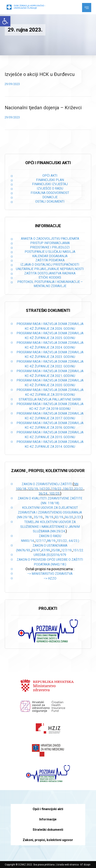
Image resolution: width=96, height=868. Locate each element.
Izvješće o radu (50, 188)
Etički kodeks (50, 277)
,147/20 (44, 489)
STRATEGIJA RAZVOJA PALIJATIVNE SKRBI (50, 399)
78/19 (49, 517)
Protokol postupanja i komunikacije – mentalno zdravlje (50, 284)
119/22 (56, 489)
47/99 (46, 550)
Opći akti (50, 176)
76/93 (26, 550)
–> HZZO (50, 578)
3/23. (78, 517)
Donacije (50, 197)
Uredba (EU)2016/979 (50, 555)
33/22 (79, 489)
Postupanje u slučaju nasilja (50, 252)
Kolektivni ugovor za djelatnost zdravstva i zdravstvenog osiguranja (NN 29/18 (49, 512)
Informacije (48, 819)
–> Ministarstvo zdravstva (50, 574)
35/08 (55, 550)
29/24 (61, 531)
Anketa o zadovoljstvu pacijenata (50, 239)
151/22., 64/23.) (68, 541)
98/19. (51, 541)
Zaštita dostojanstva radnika (50, 273)
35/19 (38, 517)
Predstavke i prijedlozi (50, 247)
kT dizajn (85, 865)
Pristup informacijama (50, 243)
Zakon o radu (50, 536)
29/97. (36, 550)
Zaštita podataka (50, 260)
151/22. (78, 550)
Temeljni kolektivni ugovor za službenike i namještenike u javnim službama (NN (50, 527)
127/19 (66, 550)
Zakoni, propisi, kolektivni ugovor (48, 840)
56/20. (69, 517)
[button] (5, 21)
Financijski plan (50, 180)
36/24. (43, 494)
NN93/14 (27, 541)
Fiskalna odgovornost (50, 193)
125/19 (33, 489)
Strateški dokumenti (48, 830)
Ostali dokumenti (50, 202)
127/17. (41, 541)
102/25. (55, 494)
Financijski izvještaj (50, 184)
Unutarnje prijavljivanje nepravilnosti (50, 269)
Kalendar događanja (50, 256)
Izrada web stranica (68, 865)
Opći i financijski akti (48, 809)
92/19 (59, 517)
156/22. (68, 489)
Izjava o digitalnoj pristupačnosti (50, 265)
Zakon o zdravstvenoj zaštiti (47, 484)
